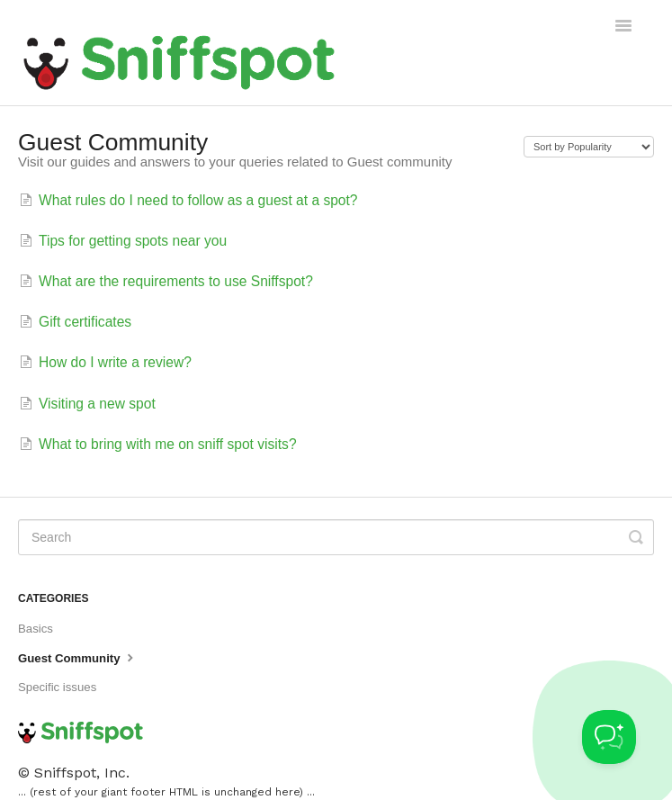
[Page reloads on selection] (589, 147)
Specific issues (57, 687)
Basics (36, 629)
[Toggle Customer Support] (609, 737)
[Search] (336, 537)
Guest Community (78, 657)
